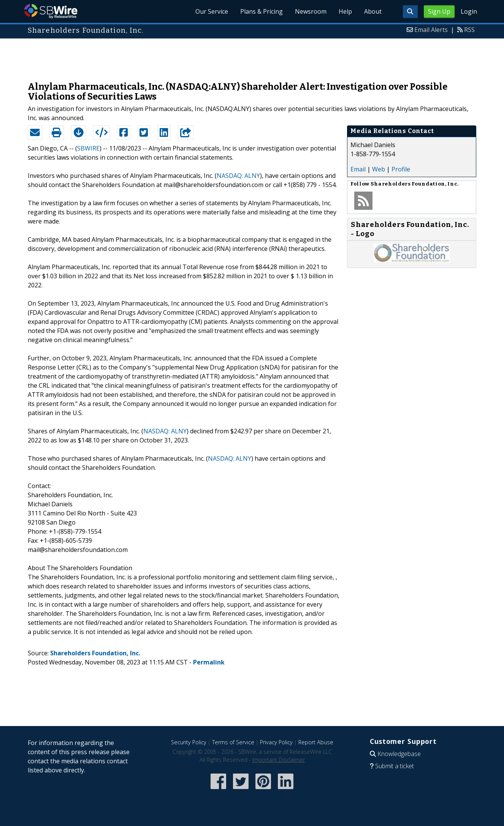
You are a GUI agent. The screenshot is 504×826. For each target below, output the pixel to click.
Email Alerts (431, 30)
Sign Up (439, 11)
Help (345, 11)
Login (469, 11)
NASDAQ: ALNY (238, 176)
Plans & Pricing (262, 11)
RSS (469, 30)
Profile (401, 169)
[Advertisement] (252, 56)
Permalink (209, 662)
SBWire (51, 11)
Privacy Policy (276, 742)
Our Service (212, 11)
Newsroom (311, 11)
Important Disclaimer (279, 760)
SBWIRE (88, 148)
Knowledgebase (399, 754)
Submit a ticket (395, 766)
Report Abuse (316, 742)
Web (379, 169)
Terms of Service (233, 742)
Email (358, 169)
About (373, 11)
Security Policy (189, 742)
